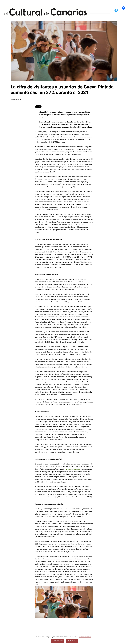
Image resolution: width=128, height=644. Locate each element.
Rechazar (58, 641)
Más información (85, 637)
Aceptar (72, 641)
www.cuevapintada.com (73, 469)
